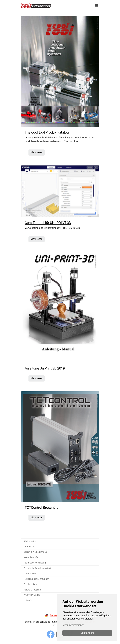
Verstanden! (87, 633)
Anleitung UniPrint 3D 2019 (45, 368)
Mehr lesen (37, 152)
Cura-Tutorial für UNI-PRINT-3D (48, 223)
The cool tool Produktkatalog (47, 132)
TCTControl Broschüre (42, 508)
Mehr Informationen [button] (73, 625)
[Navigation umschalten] (97, 5)
